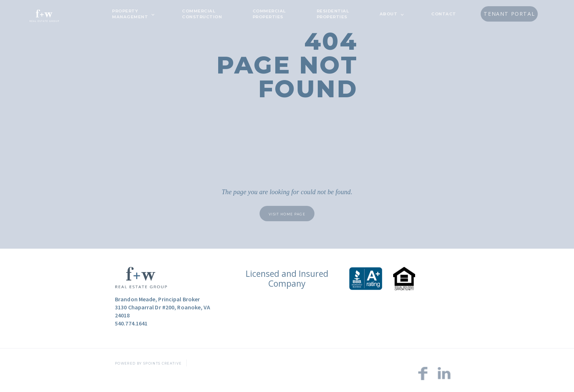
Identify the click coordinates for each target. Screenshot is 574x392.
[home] (44, 15)
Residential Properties (333, 14)
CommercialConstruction (202, 14)
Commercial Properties (269, 14)
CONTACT (444, 14)
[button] (132, 14)
